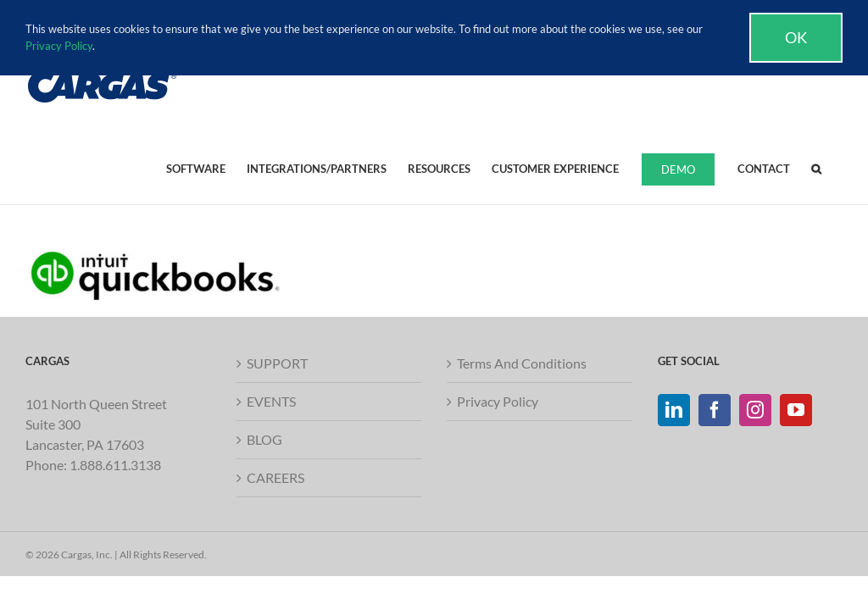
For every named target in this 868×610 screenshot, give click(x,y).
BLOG (264, 439)
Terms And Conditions (522, 363)
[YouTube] (796, 410)
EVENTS (271, 401)
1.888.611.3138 (115, 465)
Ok (796, 37)
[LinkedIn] (674, 410)
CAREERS (275, 477)
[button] (816, 168)
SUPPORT (277, 363)
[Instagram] (755, 410)
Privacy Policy (498, 401)
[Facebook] (715, 410)
